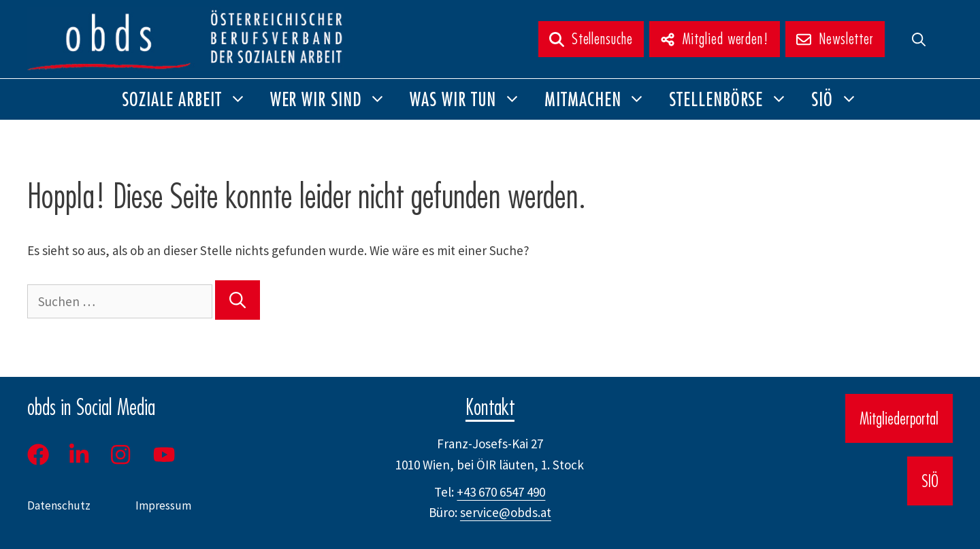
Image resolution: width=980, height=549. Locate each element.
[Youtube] (165, 454)
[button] (919, 39)
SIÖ (840, 99)
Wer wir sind (334, 99)
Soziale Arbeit (190, 99)
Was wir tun (471, 99)
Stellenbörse (734, 99)
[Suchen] (238, 300)
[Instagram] (122, 454)
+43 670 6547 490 (501, 492)
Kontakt (490, 407)
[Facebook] (43, 454)
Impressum (163, 505)
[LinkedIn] (79, 454)
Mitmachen (601, 99)
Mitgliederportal (899, 418)
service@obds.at (506, 512)
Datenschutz (59, 505)
